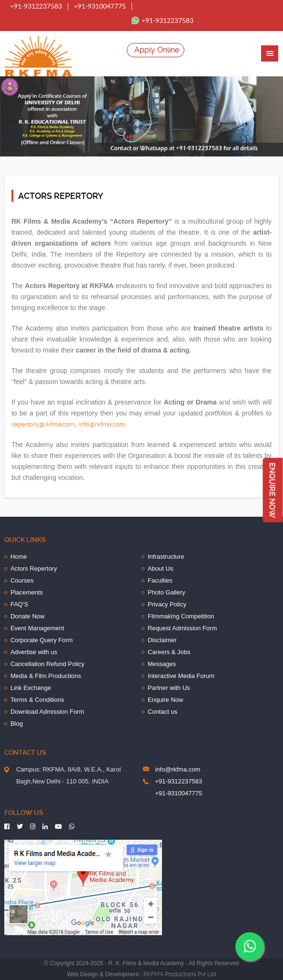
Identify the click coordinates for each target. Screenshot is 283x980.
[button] (270, 53)
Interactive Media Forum (181, 676)
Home (19, 557)
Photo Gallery (167, 592)
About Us (160, 568)
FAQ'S (19, 604)
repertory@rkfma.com (43, 424)
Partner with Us (169, 688)
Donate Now (28, 616)
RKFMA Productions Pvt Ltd (180, 974)
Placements (27, 592)
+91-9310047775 (100, 7)
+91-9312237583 (36, 7)
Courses (22, 580)
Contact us (162, 712)
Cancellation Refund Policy (47, 664)
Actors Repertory (34, 568)
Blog (17, 724)
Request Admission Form (182, 628)
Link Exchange (31, 688)
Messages (162, 664)
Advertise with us (34, 652)
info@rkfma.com (102, 424)
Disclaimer (162, 640)
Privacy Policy (167, 604)
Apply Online (157, 50)
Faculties (160, 580)
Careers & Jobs (169, 652)
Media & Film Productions (46, 676)
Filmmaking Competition (181, 616)
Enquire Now (165, 700)
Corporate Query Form (42, 640)
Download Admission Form (47, 712)
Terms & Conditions (37, 700)
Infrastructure (166, 557)
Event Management (37, 628)
